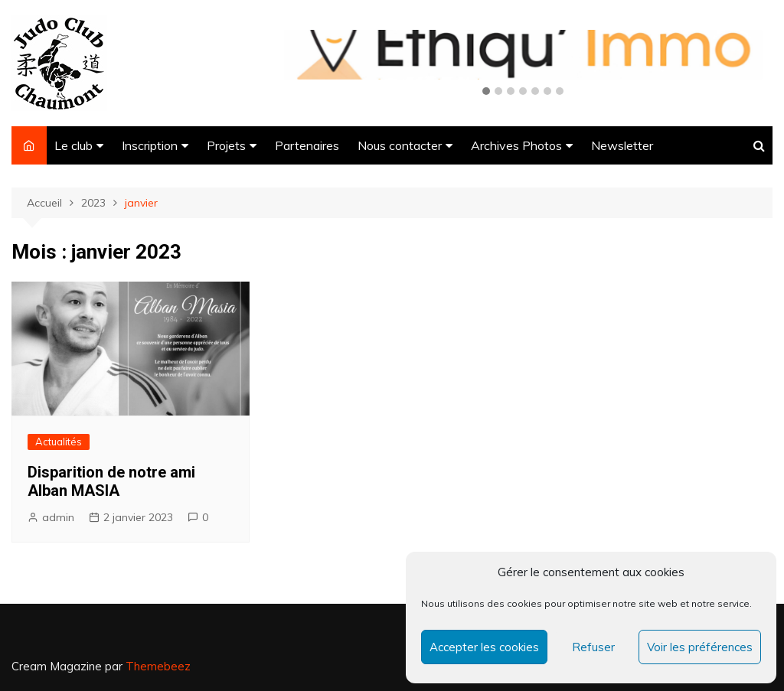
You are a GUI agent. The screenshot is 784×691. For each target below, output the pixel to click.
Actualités (59, 442)
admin (58, 517)
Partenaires (307, 145)
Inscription (150, 145)
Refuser (593, 647)
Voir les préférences (700, 647)
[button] (486, 92)
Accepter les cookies (484, 647)
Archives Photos (516, 145)
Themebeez (158, 666)
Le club (73, 145)
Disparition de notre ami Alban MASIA (111, 481)
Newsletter (622, 145)
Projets (226, 145)
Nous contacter (400, 145)
